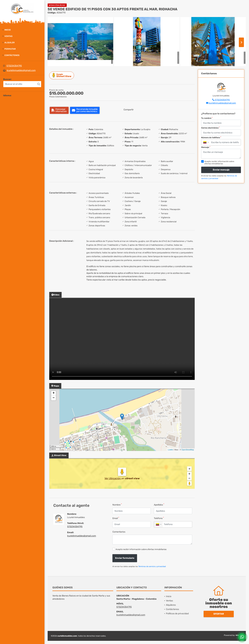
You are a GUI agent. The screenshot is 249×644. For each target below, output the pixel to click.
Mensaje (206, 147)
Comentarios (119, 532)
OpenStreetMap (188, 450)
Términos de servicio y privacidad (152, 566)
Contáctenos (12, 55)
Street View (62, 75)
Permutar (10, 49)
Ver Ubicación (113, 478)
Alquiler (10, 43)
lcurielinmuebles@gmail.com (21, 70)
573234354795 (14, 66)
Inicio (8, 30)
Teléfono (159, 518)
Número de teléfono (211, 138)
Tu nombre (207, 118)
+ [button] (54, 393)
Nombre (117, 505)
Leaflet (170, 450)
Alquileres (171, 605)
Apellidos (159, 505)
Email (116, 518)
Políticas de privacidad (177, 614)
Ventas (8, 36)
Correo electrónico (210, 128)
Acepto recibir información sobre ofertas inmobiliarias (141, 549)
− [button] (54, 398)
